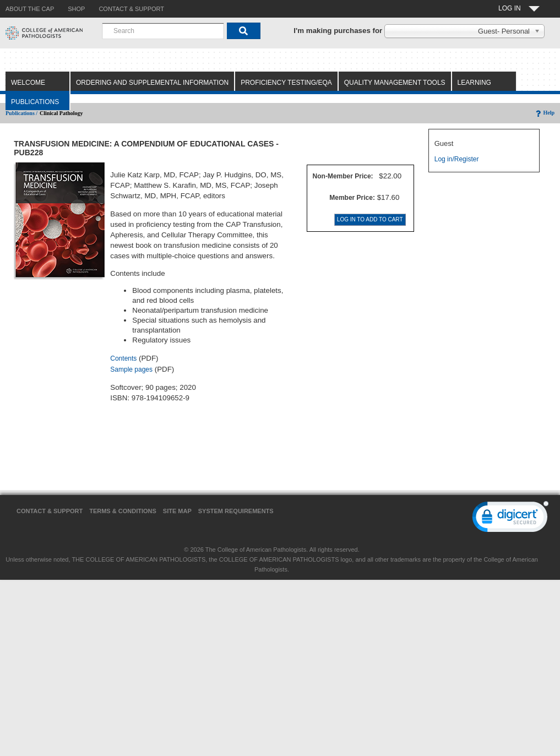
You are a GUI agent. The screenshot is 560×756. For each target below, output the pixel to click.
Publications (35, 102)
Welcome (28, 83)
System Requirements (236, 511)
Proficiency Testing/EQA (286, 83)
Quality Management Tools (395, 83)
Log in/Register (457, 159)
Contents (123, 358)
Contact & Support (50, 511)
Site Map (177, 511)
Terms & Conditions (123, 511)
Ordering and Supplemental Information (152, 83)
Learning (474, 83)
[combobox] (163, 31)
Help (544, 113)
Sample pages (131, 369)
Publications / (21, 113)
